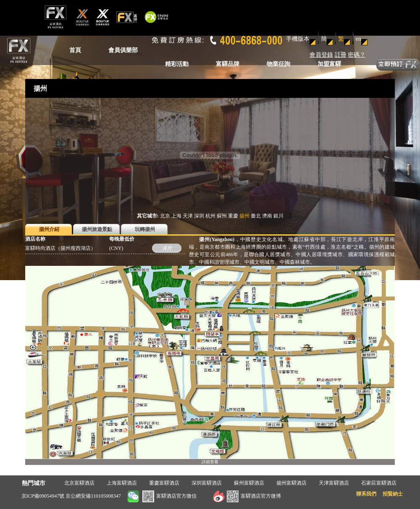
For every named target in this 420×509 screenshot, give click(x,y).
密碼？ (357, 55)
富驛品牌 (228, 64)
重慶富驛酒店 (164, 483)
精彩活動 (177, 64)
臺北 (256, 216)
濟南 (267, 216)
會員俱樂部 (123, 50)
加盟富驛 (329, 64)
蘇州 (222, 216)
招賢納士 (393, 494)
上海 (176, 216)
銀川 (278, 216)
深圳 (199, 216)
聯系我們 (366, 494)
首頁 (75, 50)
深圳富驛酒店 (207, 483)
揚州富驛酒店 (291, 483)
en (358, 39)
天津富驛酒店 (334, 483)
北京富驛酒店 (79, 483)
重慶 (233, 216)
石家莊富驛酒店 (379, 483)
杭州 (210, 216)
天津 (188, 216)
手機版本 (298, 39)
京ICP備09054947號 (43, 496)
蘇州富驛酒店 (249, 483)
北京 (165, 216)
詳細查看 (210, 462)
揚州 (244, 216)
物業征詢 (278, 64)
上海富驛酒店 (122, 483)
